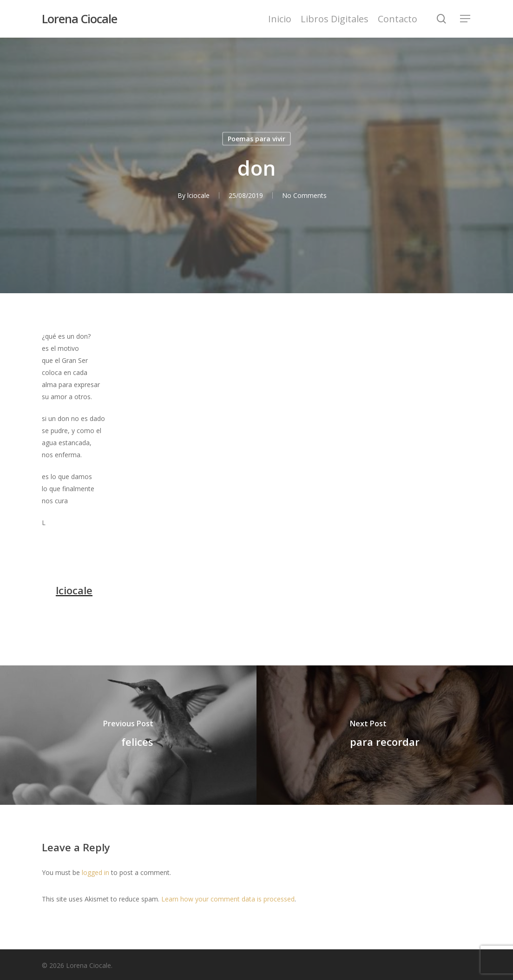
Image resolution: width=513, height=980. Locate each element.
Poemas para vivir (256, 139)
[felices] (128, 735)
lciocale (198, 195)
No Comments (304, 195)
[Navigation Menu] (466, 19)
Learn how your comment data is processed (228, 899)
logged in (95, 872)
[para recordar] (385, 735)
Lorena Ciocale (79, 19)
